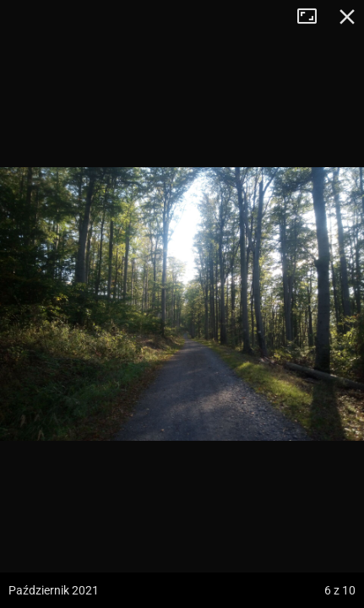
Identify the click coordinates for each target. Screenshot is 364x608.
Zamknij (347, 17)
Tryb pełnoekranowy (313, 17)
